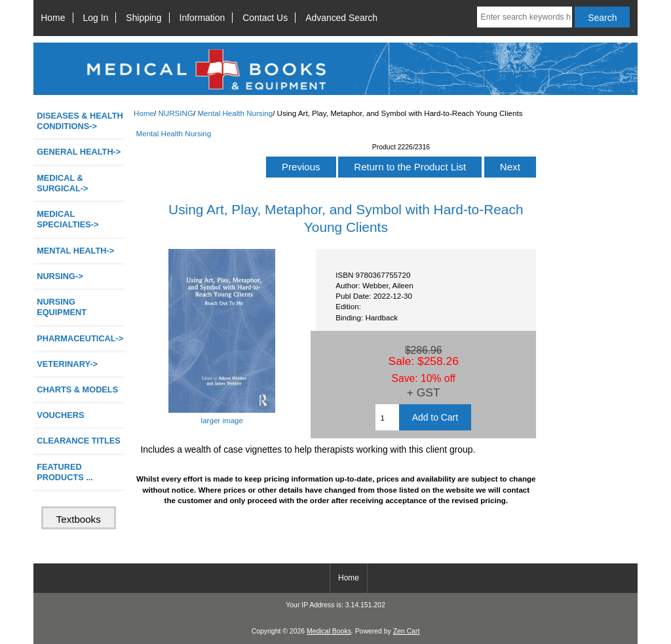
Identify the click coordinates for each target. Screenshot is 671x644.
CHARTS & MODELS (77, 389)
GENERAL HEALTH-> (79, 152)
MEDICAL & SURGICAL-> (62, 183)
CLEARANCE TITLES (79, 441)
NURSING (175, 113)
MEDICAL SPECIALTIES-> (67, 219)
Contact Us (265, 18)
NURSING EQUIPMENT (62, 307)
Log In (96, 18)
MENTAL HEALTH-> (75, 251)
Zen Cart (407, 631)
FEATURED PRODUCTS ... (65, 472)
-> (60, 276)
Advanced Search (341, 18)
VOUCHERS (60, 415)
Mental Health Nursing (235, 113)
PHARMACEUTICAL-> (80, 338)
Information (202, 18)
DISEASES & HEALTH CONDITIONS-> (80, 121)
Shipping (144, 18)
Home (53, 18)
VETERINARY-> (67, 364)
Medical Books (329, 631)
